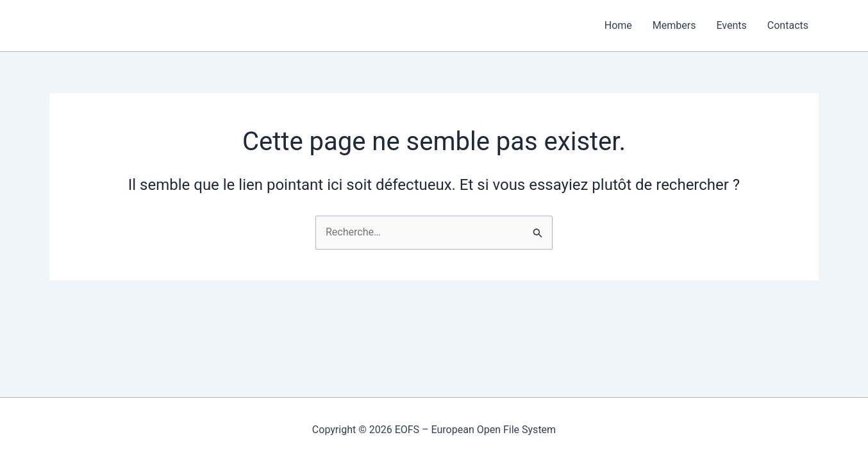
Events (731, 25)
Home (618, 25)
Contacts (788, 25)
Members (674, 25)
